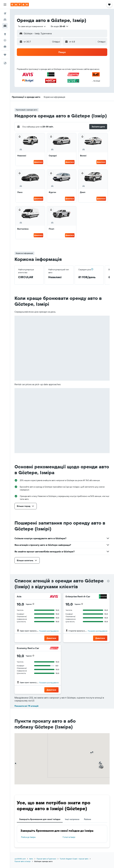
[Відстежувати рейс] (5, 40)
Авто (31, 859)
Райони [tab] (88, 819)
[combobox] (32, 26)
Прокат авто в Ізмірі (23, 861)
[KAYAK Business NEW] (5, 46)
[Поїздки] (5, 55)
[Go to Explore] (5, 34)
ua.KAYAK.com (20, 859)
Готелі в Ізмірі (69, 837)
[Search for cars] (5, 26)
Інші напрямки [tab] (72, 819)
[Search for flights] (5, 13)
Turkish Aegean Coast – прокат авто (74, 859)
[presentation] (108, 581)
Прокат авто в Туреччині (46, 859)
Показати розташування (49, 631)
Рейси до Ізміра (28, 837)
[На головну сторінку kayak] (20, 5)
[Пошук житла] (5, 20)
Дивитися (38, 162)
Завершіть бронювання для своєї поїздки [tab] (40, 819)
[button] (5, 5)
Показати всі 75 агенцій (26, 706)
